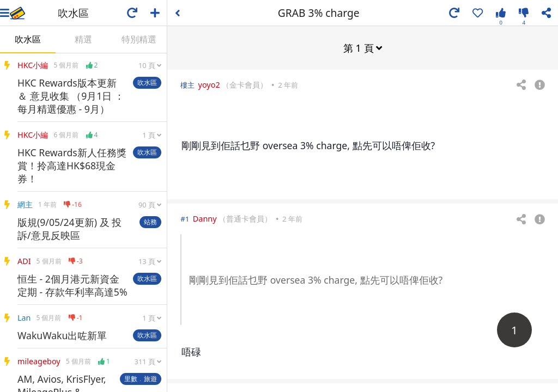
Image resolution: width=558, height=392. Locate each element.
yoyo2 (209, 84)
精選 (83, 39)
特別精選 (139, 39)
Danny (205, 218)
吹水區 (28, 39)
